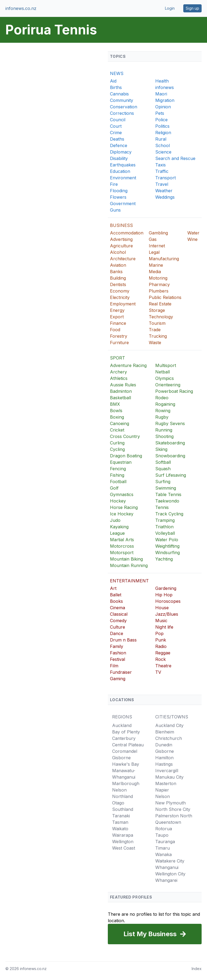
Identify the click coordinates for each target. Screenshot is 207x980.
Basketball (120, 398)
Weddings (165, 197)
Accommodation (127, 233)
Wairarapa (123, 835)
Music (161, 621)
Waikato (120, 829)
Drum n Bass (123, 640)
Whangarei (166, 880)
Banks (116, 272)
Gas (153, 239)
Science (163, 152)
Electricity (120, 297)
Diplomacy (121, 152)
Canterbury (124, 738)
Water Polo (167, 540)
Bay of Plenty (126, 732)
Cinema (118, 608)
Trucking (158, 336)
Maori (161, 94)
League (117, 533)
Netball (163, 372)
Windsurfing (168, 553)
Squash (163, 469)
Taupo (162, 835)
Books (116, 601)
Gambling (158, 233)
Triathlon (164, 527)
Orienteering (168, 385)
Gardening (166, 588)
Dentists (118, 284)
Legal (154, 252)
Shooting (164, 436)
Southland (123, 809)
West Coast (124, 848)
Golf (114, 488)
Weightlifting (167, 546)
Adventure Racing (128, 365)
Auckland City (169, 725)
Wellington (123, 842)
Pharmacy (159, 284)
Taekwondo (167, 501)
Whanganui (167, 867)
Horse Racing (124, 507)
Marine (156, 265)
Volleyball (165, 533)
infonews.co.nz (21, 8)
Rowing (163, 411)
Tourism (157, 323)
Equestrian (121, 462)
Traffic (162, 171)
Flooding (119, 191)
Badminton (121, 391)
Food (115, 330)
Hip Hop (164, 595)
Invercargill (167, 771)
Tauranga (165, 842)
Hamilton (164, 758)
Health (162, 81)
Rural (161, 139)
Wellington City (170, 874)
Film (114, 666)
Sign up (192, 8)
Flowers (118, 197)
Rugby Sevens (170, 423)
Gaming (118, 679)
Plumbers (159, 291)
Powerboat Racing (174, 391)
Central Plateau (128, 745)
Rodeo (162, 398)
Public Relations (165, 297)
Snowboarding (170, 456)
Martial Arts (122, 540)
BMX (115, 404)
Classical (119, 614)
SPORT (118, 358)
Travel (162, 184)
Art (113, 588)
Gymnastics (122, 494)
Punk (161, 640)
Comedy (118, 621)
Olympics (165, 378)
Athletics (119, 378)
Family (117, 646)
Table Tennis (168, 494)
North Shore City (173, 809)
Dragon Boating (126, 456)
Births (116, 87)
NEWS (117, 73)
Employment (123, 304)
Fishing (117, 475)
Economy (120, 291)
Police (161, 120)
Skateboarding (170, 443)
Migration (165, 100)
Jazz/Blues (167, 614)
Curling (117, 443)
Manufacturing (164, 259)
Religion (163, 133)
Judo (115, 520)
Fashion (118, 653)
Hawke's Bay (126, 764)
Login (170, 8)
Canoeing (120, 423)
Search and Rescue (175, 158)
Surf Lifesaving (171, 475)
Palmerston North (174, 816)
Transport (165, 178)
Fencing (118, 469)
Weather (164, 191)
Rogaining (165, 404)
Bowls (116, 411)
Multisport (166, 365)
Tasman (120, 822)
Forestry (119, 336)
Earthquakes (123, 165)
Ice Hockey (122, 514)
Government (123, 204)
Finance (118, 323)
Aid (113, 81)
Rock (161, 659)
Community (122, 100)
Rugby (162, 417)
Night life (164, 627)
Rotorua (164, 829)
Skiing (161, 449)
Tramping (165, 520)
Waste (155, 343)
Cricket (117, 430)
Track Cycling (169, 514)
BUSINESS (121, 225)
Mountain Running (129, 565)
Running (164, 430)
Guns (115, 210)
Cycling (117, 449)
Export (117, 317)
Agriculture (121, 246)
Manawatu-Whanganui (124, 774)
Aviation (118, 265)
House (162, 608)
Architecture (123, 259)
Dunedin (164, 745)
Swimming (166, 488)
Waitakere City (170, 861)
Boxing (117, 417)
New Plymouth (170, 803)
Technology (161, 317)
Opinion (163, 107)
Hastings (164, 764)
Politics (162, 126)
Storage (157, 310)
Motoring (158, 278)
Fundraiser (121, 672)
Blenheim (165, 732)
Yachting (164, 559)
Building (118, 278)
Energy (117, 310)
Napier (162, 790)
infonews (165, 87)
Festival (118, 659)
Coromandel (125, 751)
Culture (118, 627)
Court (116, 126)
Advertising (121, 239)
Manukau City (169, 777)
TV (158, 672)
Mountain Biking (126, 559)
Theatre (163, 666)
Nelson (119, 790)
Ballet (116, 595)
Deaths (117, 139)
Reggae (163, 653)
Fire (114, 184)
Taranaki (121, 816)
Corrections (122, 113)
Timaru (163, 848)
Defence (119, 145)
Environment (123, 178)
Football (118, 482)
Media (155, 272)
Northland (123, 796)
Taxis (161, 165)
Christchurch (169, 738)
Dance (117, 633)
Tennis (162, 507)
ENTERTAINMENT (129, 581)
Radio (161, 646)
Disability (119, 158)
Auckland (122, 725)
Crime (116, 133)
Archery (118, 372)
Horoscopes (168, 601)
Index (197, 969)
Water (193, 233)
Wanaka (163, 854)
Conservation (124, 107)
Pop (159, 633)
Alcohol (118, 252)
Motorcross (122, 546)
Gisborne (121, 758)
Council (118, 120)
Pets (160, 113)
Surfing (163, 482)
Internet (157, 246)
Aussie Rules (123, 385)
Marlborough (126, 783)
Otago (118, 803)
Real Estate (160, 304)
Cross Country (125, 436)
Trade (155, 330)
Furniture (119, 343)
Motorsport (122, 553)
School (163, 145)
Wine (192, 239)
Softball (163, 462)
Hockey (118, 501)
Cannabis (119, 94)
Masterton (166, 783)
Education (120, 171)
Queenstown (168, 822)
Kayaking (119, 527)
